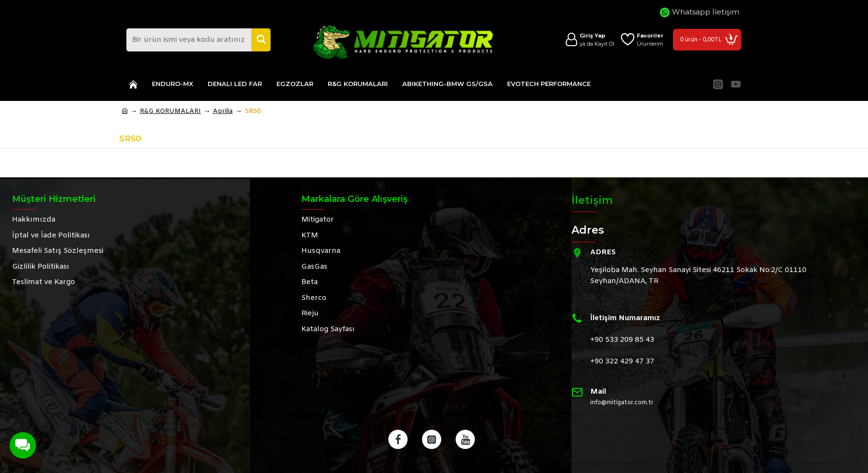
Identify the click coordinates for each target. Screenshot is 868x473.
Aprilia (223, 111)
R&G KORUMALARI (170, 111)
